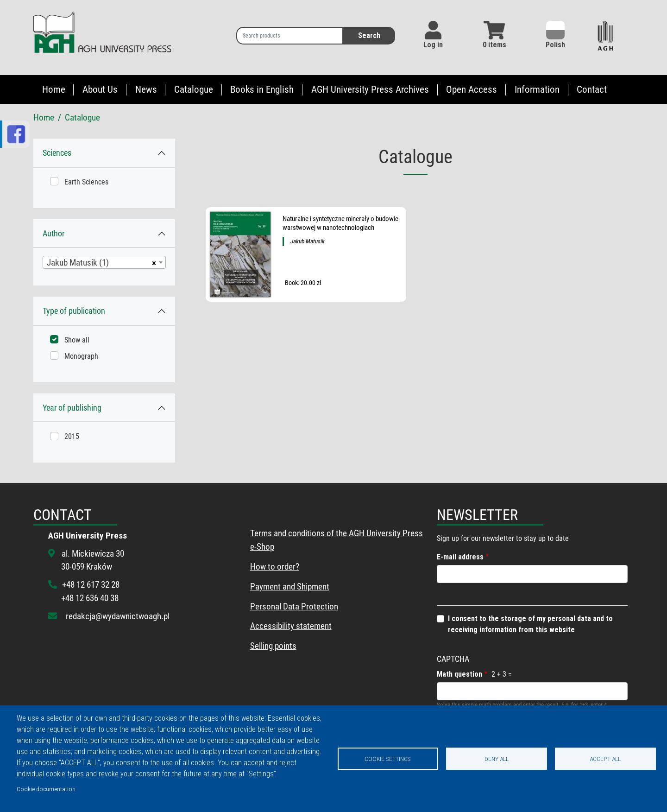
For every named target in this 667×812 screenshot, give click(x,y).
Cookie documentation (46, 789)
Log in (433, 45)
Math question (459, 674)
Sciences (57, 153)
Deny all (497, 759)
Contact (592, 89)
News (146, 89)
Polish (555, 35)
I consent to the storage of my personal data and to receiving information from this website (530, 624)
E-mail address (460, 557)
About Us (100, 89)
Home (54, 89)
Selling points (273, 646)
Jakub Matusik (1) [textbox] (78, 263)
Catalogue (194, 89)
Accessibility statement (291, 626)
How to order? (275, 567)
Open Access (472, 89)
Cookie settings (388, 759)
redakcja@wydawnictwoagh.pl (118, 616)
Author (53, 233)
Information (537, 89)
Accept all (605, 759)
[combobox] (104, 262)
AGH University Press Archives (370, 89)
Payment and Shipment (290, 587)
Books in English (262, 89)
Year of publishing (72, 408)
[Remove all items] (153, 262)
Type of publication (74, 311)
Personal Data (275, 606)
